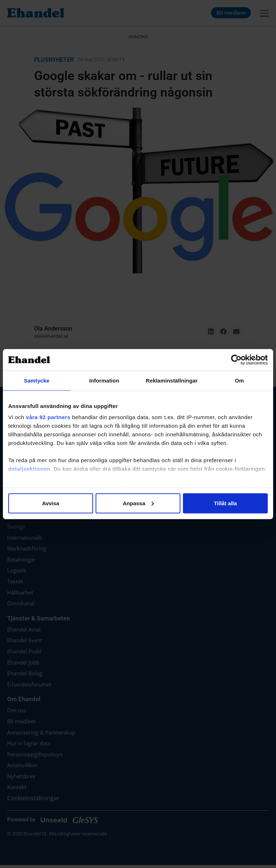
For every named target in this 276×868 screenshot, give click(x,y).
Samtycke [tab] (37, 380)
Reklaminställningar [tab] (172, 380)
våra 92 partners (48, 417)
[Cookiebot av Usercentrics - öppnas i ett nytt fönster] (236, 360)
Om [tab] (239, 380)
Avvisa (51, 503)
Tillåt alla (225, 503)
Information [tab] (104, 380)
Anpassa (138, 503)
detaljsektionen (29, 469)
